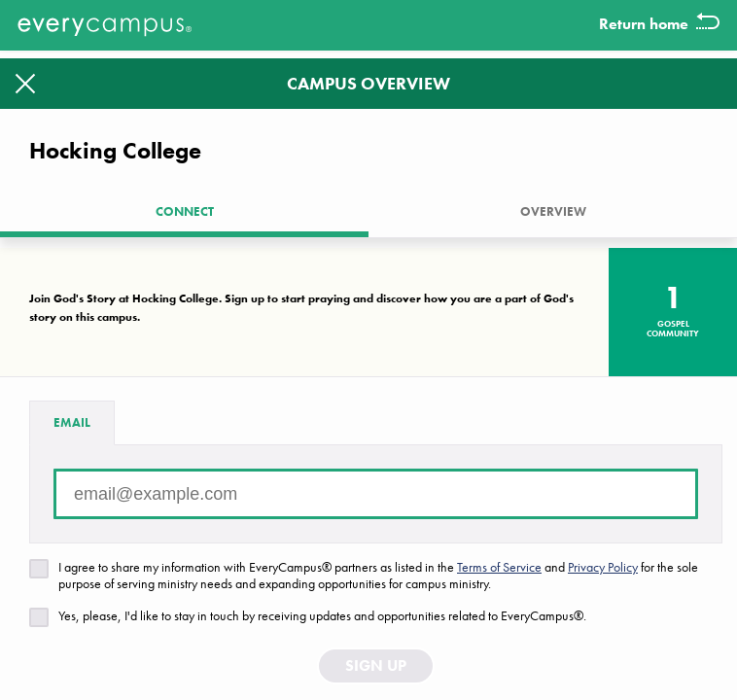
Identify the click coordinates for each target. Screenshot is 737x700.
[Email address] (376, 507)
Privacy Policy (603, 580)
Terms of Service (499, 580)
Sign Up (376, 679)
